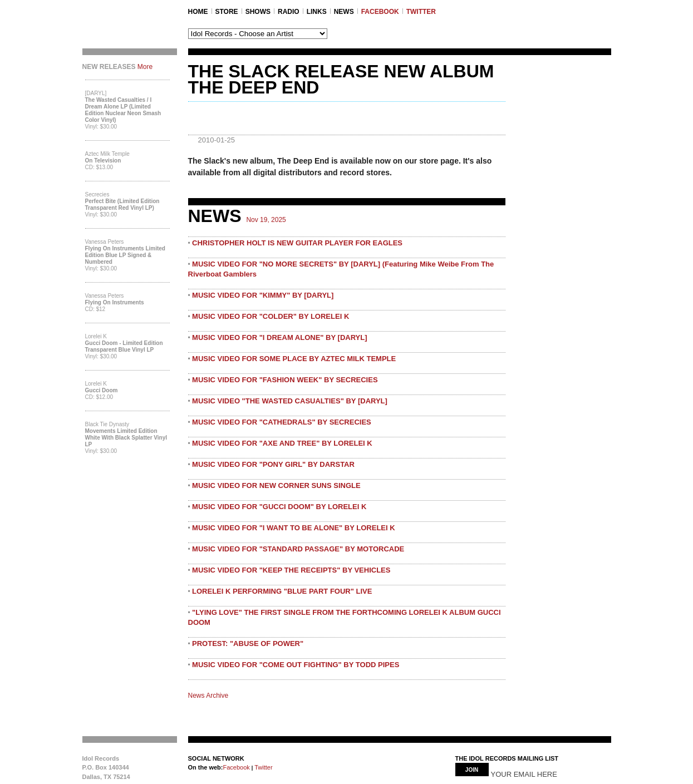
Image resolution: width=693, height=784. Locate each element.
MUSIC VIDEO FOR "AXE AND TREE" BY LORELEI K (282, 443)
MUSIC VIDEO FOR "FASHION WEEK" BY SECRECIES (285, 380)
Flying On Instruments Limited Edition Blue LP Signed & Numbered (125, 255)
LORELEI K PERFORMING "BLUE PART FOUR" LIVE (282, 591)
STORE (227, 12)
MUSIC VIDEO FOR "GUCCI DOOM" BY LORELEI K (279, 507)
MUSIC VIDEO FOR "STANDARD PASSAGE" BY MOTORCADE (298, 549)
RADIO (289, 12)
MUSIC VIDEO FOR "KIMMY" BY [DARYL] (263, 295)
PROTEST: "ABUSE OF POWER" (248, 644)
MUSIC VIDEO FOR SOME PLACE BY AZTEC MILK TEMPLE (294, 359)
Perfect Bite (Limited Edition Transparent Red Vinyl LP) (122, 204)
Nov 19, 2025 (266, 220)
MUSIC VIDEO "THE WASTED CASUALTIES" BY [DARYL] (290, 401)
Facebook (236, 767)
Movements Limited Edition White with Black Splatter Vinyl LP (126, 438)
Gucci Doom (102, 390)
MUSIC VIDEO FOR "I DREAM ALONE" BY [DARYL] (279, 337)
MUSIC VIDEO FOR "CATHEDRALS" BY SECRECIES (282, 422)
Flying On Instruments (115, 302)
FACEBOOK (380, 12)
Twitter (262, 767)
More (145, 67)
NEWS (344, 12)
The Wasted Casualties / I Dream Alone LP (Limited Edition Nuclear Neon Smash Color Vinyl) (123, 110)
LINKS (317, 12)
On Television (103, 161)
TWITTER (421, 12)
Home (198, 12)
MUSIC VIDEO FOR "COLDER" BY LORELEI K (271, 316)
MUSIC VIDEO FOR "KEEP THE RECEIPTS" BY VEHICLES (291, 570)
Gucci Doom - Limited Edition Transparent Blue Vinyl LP (124, 346)
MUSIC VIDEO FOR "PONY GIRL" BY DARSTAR (273, 464)
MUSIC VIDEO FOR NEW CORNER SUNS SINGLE (276, 485)
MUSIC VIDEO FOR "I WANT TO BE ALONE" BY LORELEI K (294, 528)
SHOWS (258, 12)
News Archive (208, 696)
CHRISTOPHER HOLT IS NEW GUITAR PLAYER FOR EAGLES (297, 243)
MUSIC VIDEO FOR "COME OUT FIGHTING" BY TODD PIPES (296, 665)
